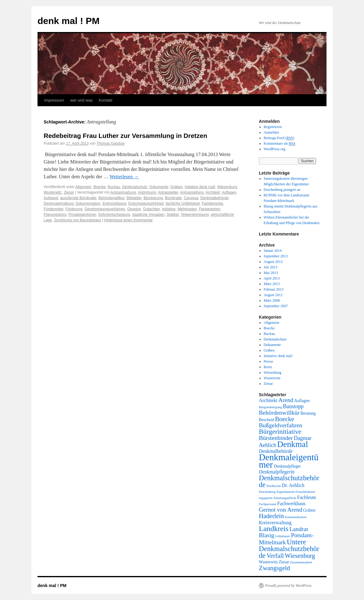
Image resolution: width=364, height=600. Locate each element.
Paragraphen (210, 209)
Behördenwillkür (111, 198)
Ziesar (69, 192)
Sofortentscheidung (114, 215)
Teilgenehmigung (195, 215)
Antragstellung (192, 192)
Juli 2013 (271, 267)
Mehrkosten (187, 209)
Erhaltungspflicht (285, 498)
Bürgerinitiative (280, 431)
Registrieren (273, 127)
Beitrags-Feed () (279, 138)
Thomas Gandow (111, 143)
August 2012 (273, 295)
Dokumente (159, 187)
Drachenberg (267, 492)
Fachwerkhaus (291, 503)
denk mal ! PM (69, 21)
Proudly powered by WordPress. (289, 586)
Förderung (74, 209)
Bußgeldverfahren (281, 425)
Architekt (213, 192)
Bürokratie (173, 198)
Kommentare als (280, 144)
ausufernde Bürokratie (78, 198)
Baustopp (293, 406)
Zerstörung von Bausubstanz (77, 220)
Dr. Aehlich (293, 485)
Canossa (191, 198)
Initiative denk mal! (200, 187)
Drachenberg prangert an (282, 190)
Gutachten (151, 209)
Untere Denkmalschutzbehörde (289, 549)
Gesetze (134, 209)
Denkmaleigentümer (289, 461)
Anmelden (271, 132)
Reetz (268, 367)
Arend (286, 400)
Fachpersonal (268, 504)
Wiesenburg (227, 187)
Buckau (114, 187)
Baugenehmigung (270, 407)
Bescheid (267, 420)
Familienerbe (212, 203)
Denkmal (292, 444)
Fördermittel (53, 209)
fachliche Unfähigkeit (183, 203)
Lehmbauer (283, 536)
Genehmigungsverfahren (105, 209)
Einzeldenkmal (305, 492)
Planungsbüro (55, 215)
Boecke (100, 187)
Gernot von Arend (281, 510)
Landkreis (274, 529)
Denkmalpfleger (287, 466)
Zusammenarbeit (301, 562)
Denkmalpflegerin (277, 472)
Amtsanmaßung (123, 192)
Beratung (308, 413)
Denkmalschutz (135, 187)
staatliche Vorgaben (148, 215)
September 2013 (276, 256)
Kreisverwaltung (275, 523)
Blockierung (153, 198)
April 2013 (272, 278)
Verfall (275, 556)
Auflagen (229, 192)
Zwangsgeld (274, 568)
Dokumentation (88, 203)
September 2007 (276, 306)
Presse (269, 361)
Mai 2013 (271, 273)
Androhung (147, 192)
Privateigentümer (82, 215)
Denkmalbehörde (214, 198)
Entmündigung (114, 203)
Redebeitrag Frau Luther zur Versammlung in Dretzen (125, 136)
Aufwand (51, 198)
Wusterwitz (53, 192)
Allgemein (83, 187)
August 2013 (273, 262)
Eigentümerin (286, 492)
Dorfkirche (274, 486)
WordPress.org (275, 149)
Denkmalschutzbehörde (289, 481)
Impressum (54, 100)
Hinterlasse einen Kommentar (129, 220)
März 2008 (272, 300)
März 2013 (272, 284)
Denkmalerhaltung (59, 203)
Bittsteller (134, 198)
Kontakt (105, 100)
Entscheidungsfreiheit (146, 203)
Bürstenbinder (276, 438)
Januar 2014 (273, 251)
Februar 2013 (274, 289)
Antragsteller (168, 192)
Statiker (173, 215)
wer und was (81, 100)
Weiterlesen (124, 177)
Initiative (169, 209)
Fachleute (307, 497)
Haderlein (271, 516)
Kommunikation (296, 517)
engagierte (266, 498)
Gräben (176, 187)
